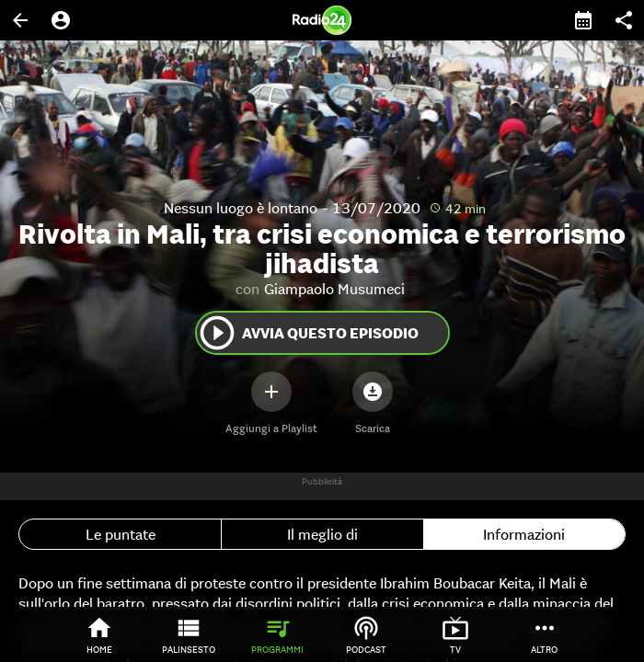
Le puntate (121, 534)
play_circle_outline (217, 333)
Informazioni (524, 534)
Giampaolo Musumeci (334, 289)
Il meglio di (322, 534)
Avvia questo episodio (308, 333)
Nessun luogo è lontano (241, 208)
